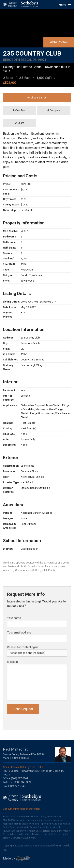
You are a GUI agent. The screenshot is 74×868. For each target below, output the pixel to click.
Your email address (19, 633)
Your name (14, 618)
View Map (20, 110)
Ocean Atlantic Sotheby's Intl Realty (23, 767)
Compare (54, 110)
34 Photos (59, 42)
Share (20, 123)
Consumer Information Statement (22, 809)
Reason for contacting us (23, 647)
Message (13, 662)
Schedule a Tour (37, 98)
